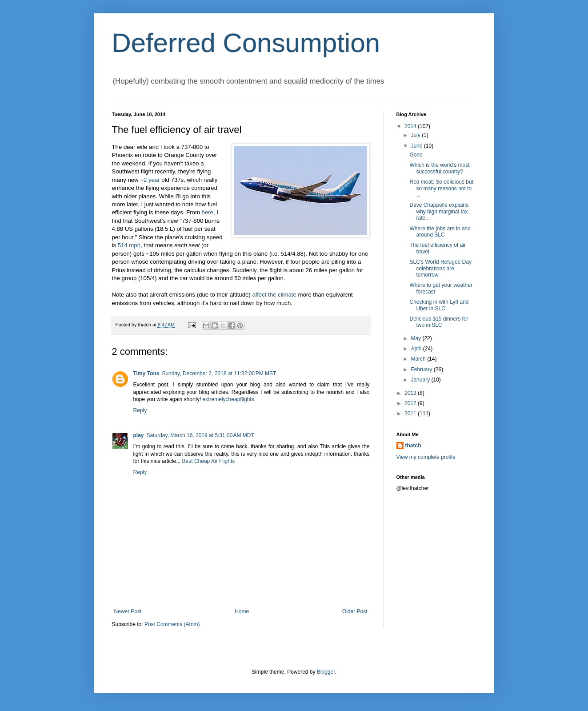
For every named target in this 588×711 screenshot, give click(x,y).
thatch (413, 446)
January (421, 380)
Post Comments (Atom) (172, 624)
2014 (411, 126)
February (422, 370)
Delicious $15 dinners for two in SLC (439, 322)
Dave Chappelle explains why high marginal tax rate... (439, 211)
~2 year (150, 180)
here (208, 212)
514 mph (129, 245)
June (417, 146)
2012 (411, 403)
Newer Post (128, 611)
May (416, 338)
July (416, 135)
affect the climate (274, 295)
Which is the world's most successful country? (439, 168)
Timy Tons (146, 374)
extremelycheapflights (228, 399)
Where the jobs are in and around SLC (440, 232)
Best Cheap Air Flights (209, 461)
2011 (411, 414)
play (139, 435)
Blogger (326, 672)
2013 (411, 393)
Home (242, 611)
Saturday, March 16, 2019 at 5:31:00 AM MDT (200, 435)
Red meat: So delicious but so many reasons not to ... (441, 188)
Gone (416, 155)
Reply (140, 410)
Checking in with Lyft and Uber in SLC (439, 305)
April (417, 349)
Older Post (355, 611)
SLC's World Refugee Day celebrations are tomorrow (440, 268)
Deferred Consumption (246, 43)
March (419, 359)
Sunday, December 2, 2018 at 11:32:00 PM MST (219, 374)
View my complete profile (426, 457)
